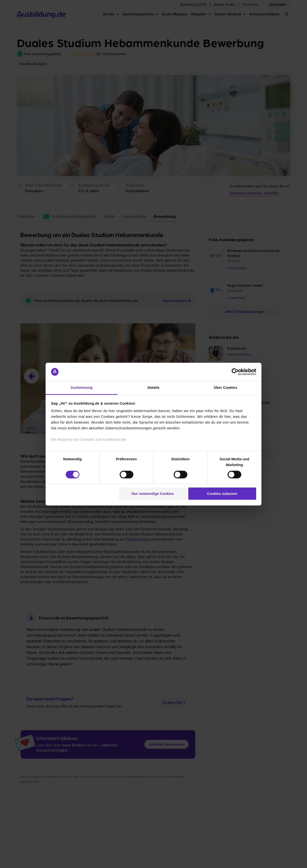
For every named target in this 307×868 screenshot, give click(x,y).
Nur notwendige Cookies (153, 494)
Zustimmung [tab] (82, 388)
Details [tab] (153, 388)
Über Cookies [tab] (225, 388)
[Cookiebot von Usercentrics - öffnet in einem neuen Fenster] (235, 372)
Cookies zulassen (222, 494)
